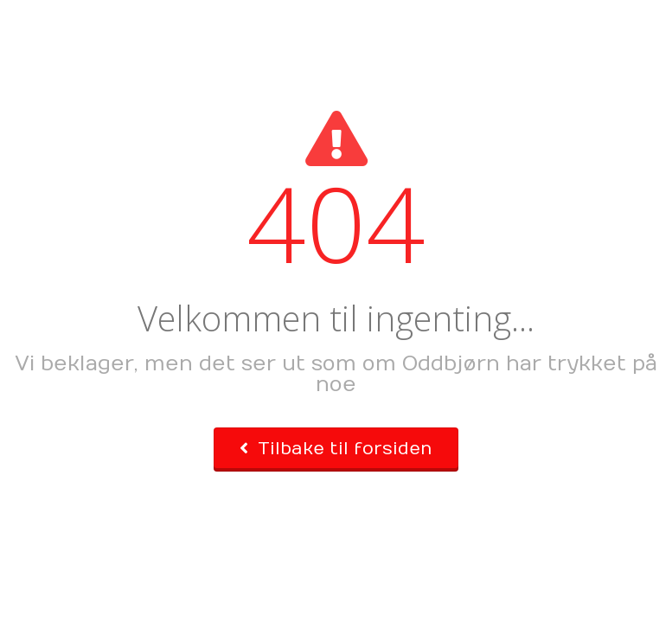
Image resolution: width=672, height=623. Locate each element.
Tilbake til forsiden (336, 449)
